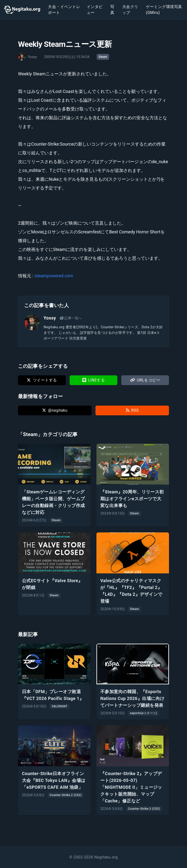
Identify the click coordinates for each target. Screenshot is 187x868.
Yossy (50, 318)
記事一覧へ (71, 318)
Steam (103, 57)
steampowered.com (54, 276)
